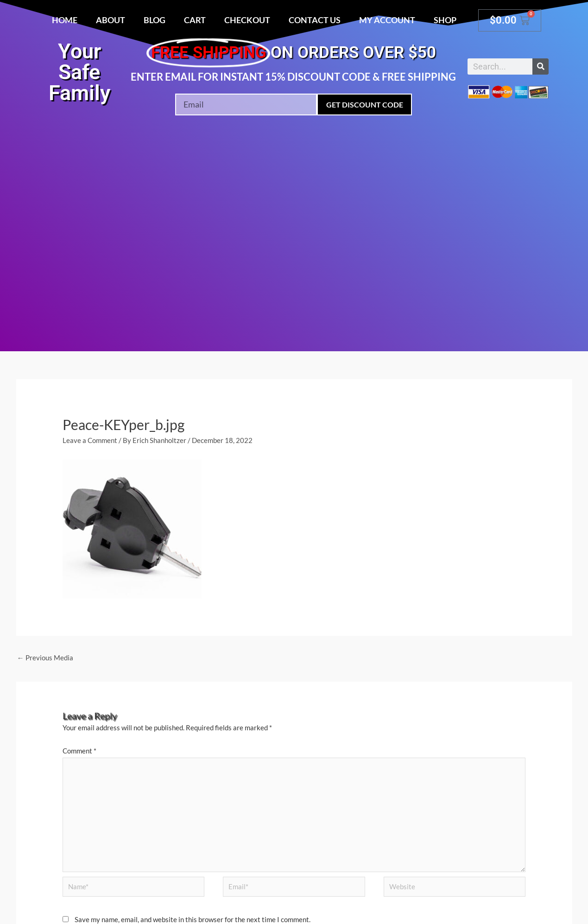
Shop (445, 20)
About (111, 20)
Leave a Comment (90, 440)
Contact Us (315, 20)
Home (65, 20)
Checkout (247, 20)
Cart (195, 20)
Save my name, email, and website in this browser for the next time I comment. (193, 919)
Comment (79, 751)
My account (387, 20)
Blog (155, 20)
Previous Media (45, 658)
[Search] (541, 66)
